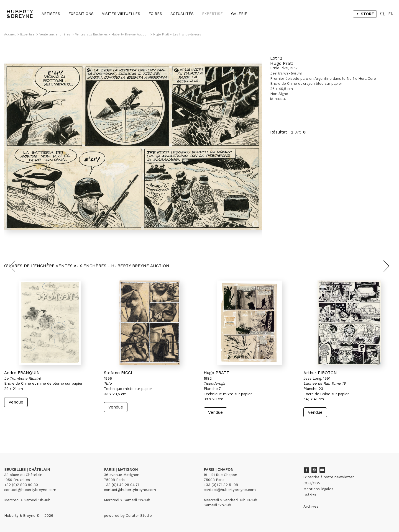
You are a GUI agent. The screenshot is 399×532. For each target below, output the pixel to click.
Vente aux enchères (55, 34)
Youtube (322, 470)
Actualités (182, 14)
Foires (155, 14)
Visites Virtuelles (121, 14)
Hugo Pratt (282, 63)
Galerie (239, 14)
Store (365, 14)
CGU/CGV (312, 483)
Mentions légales (318, 489)
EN (391, 14)
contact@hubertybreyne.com (30, 490)
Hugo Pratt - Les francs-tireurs (177, 34)
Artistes (51, 14)
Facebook (306, 470)
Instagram (314, 470)
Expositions (81, 14)
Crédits (310, 495)
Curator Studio (139, 516)
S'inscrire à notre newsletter (329, 477)
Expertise (212, 14)
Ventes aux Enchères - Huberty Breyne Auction (112, 34)
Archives (311, 506)
